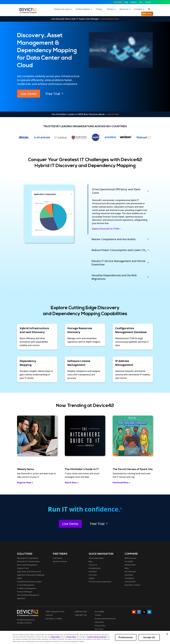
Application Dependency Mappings (31, 575)
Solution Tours (23, 568)
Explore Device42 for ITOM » (106, 229)
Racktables (129, 575)
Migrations (21, 598)
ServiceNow (129, 578)
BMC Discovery (130, 558)
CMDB (19, 578)
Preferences (126, 637)
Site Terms (99, 629)
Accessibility (100, 611)
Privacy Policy (100, 626)
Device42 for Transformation (28, 561)
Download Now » (121, 483)
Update (92, 578)
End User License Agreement (100, 582)
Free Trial (53, 94)
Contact (148, 2)
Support (134, 2)
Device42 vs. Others (132, 585)
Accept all (149, 637)
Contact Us (93, 565)
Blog (126, 2)
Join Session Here (110, 19)
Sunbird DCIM (130, 582)
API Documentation (96, 558)
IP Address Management (27, 588)
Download (93, 572)
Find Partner (58, 558)
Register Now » (25, 483)
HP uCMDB (129, 561)
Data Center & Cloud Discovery (29, 572)
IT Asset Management (26, 585)
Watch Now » (72, 483)
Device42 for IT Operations (28, 558)
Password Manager (25, 592)
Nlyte (127, 568)
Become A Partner (60, 561)
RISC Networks (130, 572)
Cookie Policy (55, 637)
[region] (85, 637)
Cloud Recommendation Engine (29, 582)
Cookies (98, 615)
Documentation (95, 568)
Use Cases (93, 575)
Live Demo (29, 94)
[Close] (167, 634)
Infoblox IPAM (130, 565)
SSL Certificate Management (28, 595)
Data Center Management (27, 565)
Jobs (141, 2)
